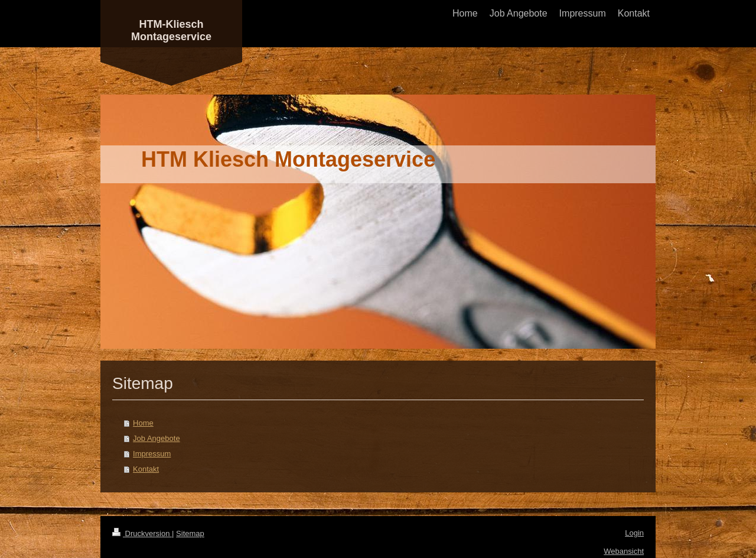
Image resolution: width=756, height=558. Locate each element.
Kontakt (146, 469)
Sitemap (190, 533)
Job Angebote (157, 438)
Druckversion (142, 533)
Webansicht (624, 551)
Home (143, 423)
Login (634, 533)
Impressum (152, 454)
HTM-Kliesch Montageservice (171, 30)
